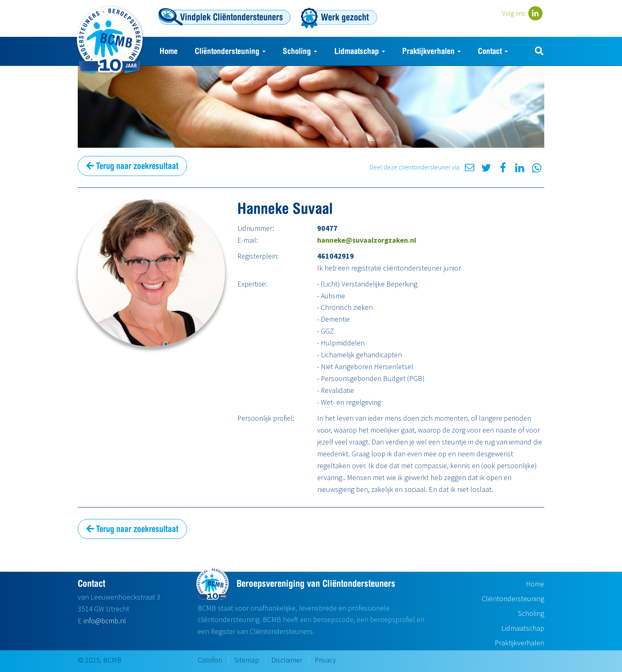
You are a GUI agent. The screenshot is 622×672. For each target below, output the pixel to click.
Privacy (325, 660)
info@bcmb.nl (105, 621)
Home (169, 51)
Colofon (210, 660)
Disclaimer (287, 660)
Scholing (300, 51)
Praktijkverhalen (432, 51)
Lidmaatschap (360, 51)
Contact (493, 51)
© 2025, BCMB (100, 660)
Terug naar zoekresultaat (132, 166)
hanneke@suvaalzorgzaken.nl (367, 240)
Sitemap (247, 660)
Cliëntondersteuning (230, 51)
